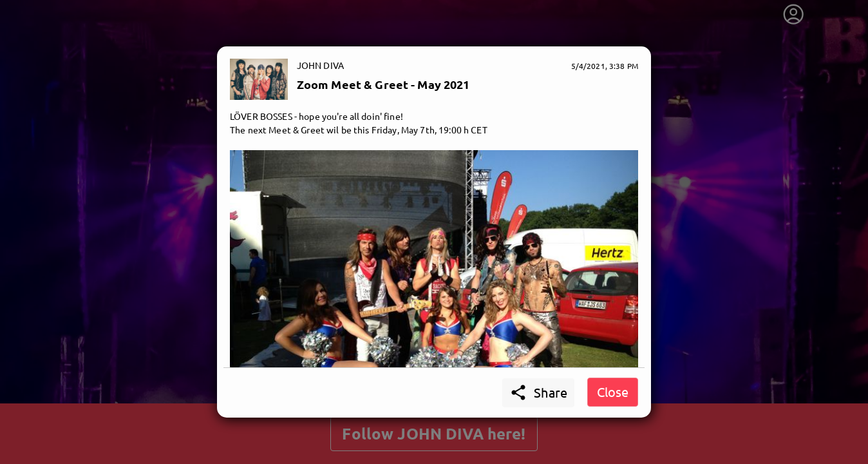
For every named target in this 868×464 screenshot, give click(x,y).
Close (613, 391)
